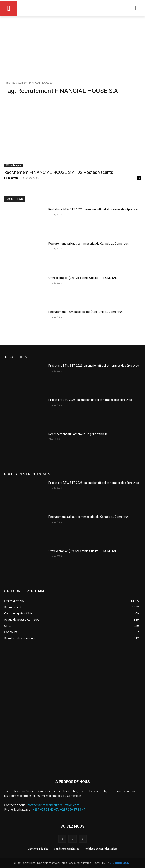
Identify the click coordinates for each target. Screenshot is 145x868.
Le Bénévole (11, 178)
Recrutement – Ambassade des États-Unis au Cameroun (86, 312)
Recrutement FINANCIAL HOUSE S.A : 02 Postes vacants (59, 172)
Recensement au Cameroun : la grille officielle (78, 434)
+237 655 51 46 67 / (46, 809)
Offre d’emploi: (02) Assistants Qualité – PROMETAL (83, 278)
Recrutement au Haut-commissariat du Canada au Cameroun (89, 244)
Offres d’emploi (13, 165)
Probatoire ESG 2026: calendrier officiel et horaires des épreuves (90, 400)
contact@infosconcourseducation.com (53, 805)
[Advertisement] (72, 47)
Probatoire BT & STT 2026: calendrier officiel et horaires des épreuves (94, 209)
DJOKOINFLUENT (120, 863)
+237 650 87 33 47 (73, 809)
